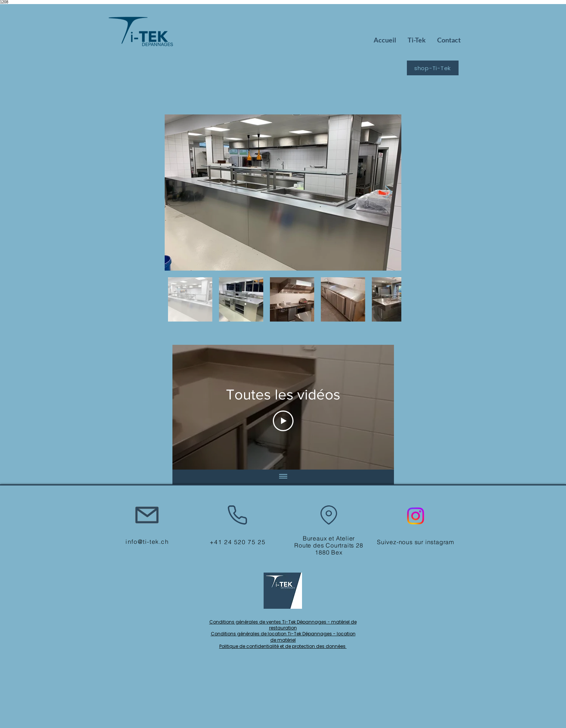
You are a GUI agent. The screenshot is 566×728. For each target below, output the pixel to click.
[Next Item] (389, 193)
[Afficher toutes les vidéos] (283, 477)
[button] (416, 40)
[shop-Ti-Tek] (433, 68)
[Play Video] (283, 421)
